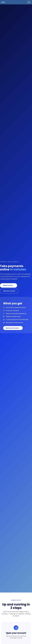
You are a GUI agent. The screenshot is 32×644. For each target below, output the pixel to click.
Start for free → (9, 285)
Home (3, 2)
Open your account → (13, 328)
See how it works (9, 291)
